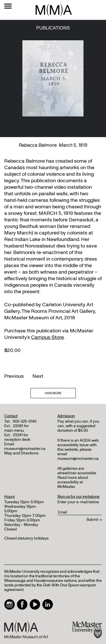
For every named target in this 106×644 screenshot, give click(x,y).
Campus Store (47, 337)
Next (38, 376)
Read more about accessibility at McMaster (73, 482)
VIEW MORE (53, 393)
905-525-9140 (25, 421)
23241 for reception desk (17, 437)
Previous (14, 376)
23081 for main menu (17, 428)
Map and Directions (21, 453)
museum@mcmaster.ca (25, 449)
